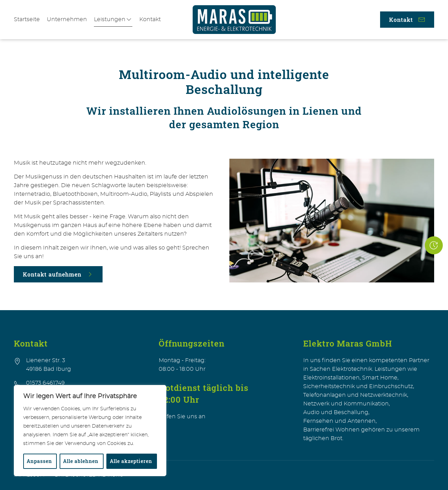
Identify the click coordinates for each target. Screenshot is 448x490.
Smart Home (380, 378)
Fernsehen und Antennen (339, 421)
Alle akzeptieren (131, 461)
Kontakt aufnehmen (58, 274)
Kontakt (150, 19)
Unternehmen (67, 19)
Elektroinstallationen (331, 378)
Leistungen (113, 19)
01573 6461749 (45, 383)
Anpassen (39, 461)
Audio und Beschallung (336, 412)
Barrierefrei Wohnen (331, 430)
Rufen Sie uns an (182, 417)
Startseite (27, 19)
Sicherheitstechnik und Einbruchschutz (358, 386)
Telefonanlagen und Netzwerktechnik (355, 395)
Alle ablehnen (81, 461)
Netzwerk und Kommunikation (346, 404)
